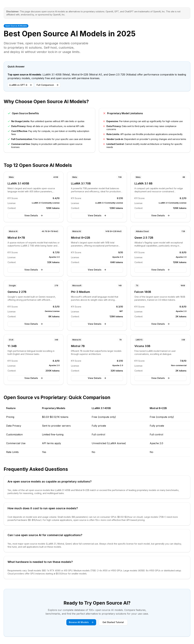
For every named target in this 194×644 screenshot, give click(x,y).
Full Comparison (48, 85)
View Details (34, 215)
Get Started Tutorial (113, 622)
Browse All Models (81, 622)
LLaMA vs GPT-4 (21, 85)
